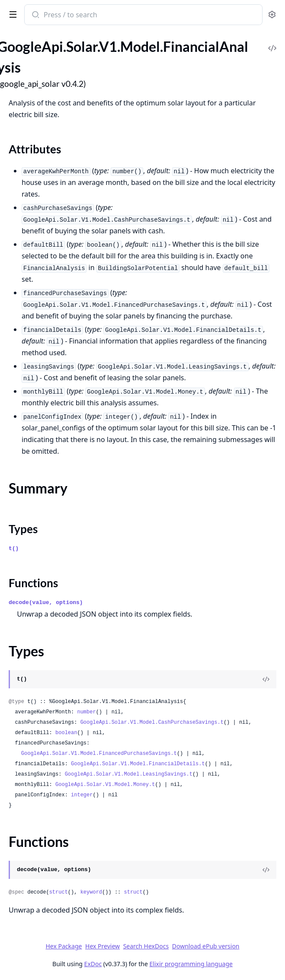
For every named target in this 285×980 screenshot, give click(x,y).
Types (23, 529)
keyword (91, 892)
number (86, 712)
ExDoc (93, 964)
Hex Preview (102, 946)
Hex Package (64, 946)
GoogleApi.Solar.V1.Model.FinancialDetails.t (138, 764)
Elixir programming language (191, 964)
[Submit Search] (35, 16)
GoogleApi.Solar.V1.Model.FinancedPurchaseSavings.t (99, 754)
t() (14, 549)
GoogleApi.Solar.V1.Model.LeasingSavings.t (129, 774)
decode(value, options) (46, 603)
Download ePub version (206, 946)
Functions (33, 583)
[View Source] (266, 679)
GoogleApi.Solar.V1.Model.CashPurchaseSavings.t (152, 722)
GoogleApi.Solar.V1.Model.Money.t (105, 785)
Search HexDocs (146, 946)
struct (59, 892)
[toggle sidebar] (11, 14)
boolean (66, 733)
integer (82, 795)
